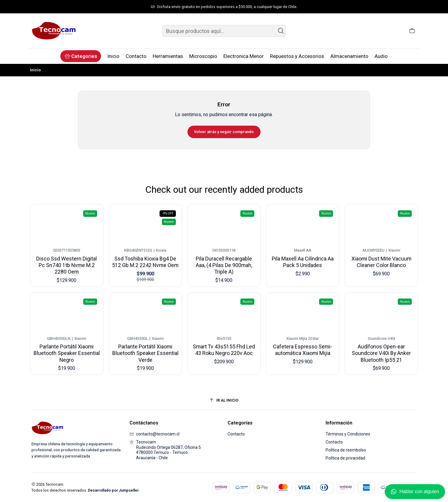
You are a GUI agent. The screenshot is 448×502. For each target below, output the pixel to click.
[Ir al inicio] (224, 400)
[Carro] (412, 31)
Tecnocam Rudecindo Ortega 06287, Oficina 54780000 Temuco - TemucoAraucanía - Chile (165, 450)
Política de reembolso (346, 450)
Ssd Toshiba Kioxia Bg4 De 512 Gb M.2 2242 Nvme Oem (145, 256)
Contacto (236, 434)
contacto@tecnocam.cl (154, 434)
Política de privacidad (345, 458)
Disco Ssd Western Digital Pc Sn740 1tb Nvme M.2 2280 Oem (67, 260)
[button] (81, 56)
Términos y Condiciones (348, 434)
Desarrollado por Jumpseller (113, 490)
